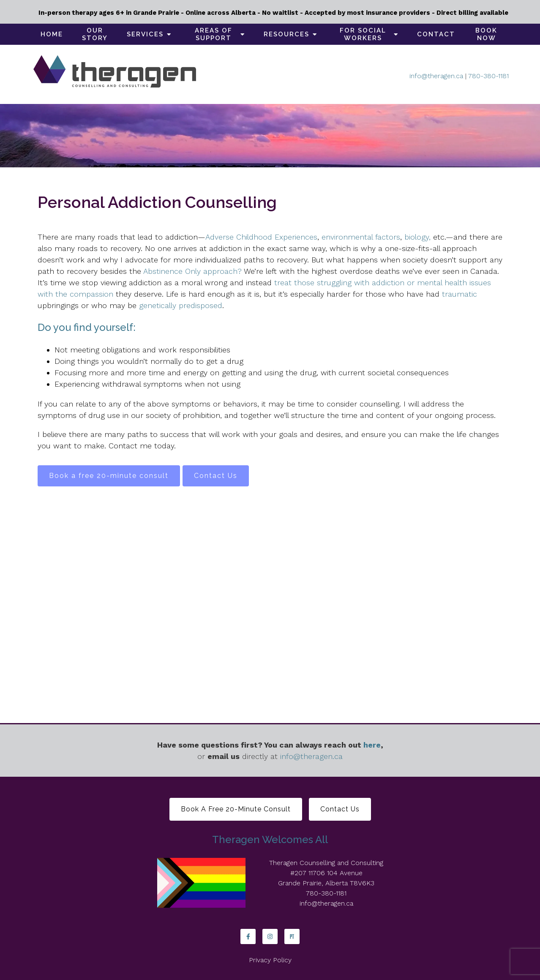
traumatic (460, 294)
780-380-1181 (488, 76)
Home (52, 34)
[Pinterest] (292, 936)
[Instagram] (270, 936)
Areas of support (214, 34)
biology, (419, 237)
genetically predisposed (181, 305)
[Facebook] (248, 936)
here (372, 745)
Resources (286, 34)
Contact (436, 34)
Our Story (95, 34)
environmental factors (361, 237)
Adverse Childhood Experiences (261, 237)
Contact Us (216, 476)
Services (145, 34)
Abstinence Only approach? (192, 271)
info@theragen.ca (436, 76)
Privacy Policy (270, 960)
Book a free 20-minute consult (109, 476)
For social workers (363, 34)
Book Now (486, 34)
